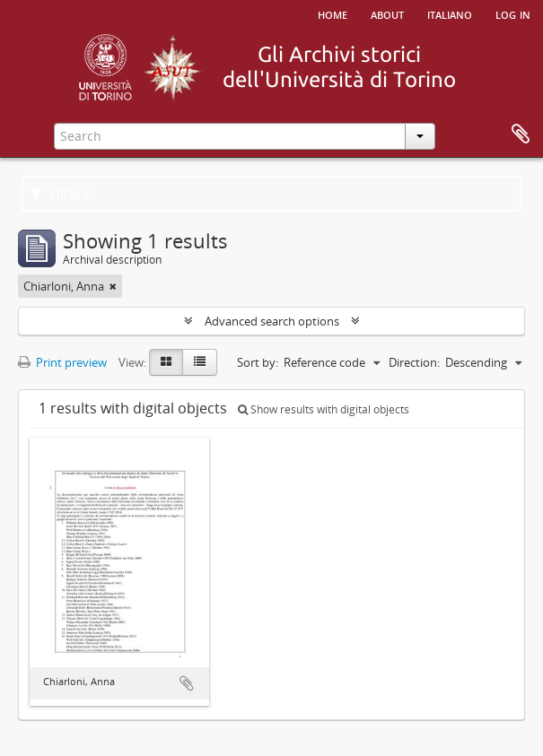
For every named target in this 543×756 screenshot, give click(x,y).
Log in (513, 13)
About (387, 13)
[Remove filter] (113, 286)
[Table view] (200, 362)
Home (333, 13)
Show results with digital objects (324, 409)
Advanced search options (272, 321)
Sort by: (258, 362)
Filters (61, 194)
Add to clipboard (187, 683)
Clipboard (521, 135)
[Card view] (166, 362)
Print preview (62, 362)
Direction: (414, 362)
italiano (450, 13)
